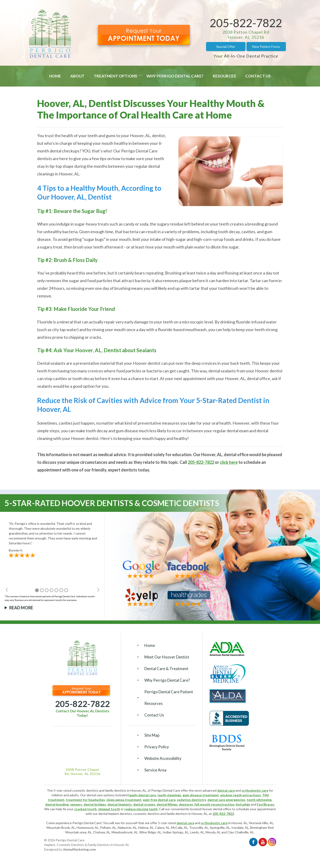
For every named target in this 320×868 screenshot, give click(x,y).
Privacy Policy (157, 747)
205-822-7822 (246, 23)
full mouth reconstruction (214, 804)
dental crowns (144, 804)
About (77, 76)
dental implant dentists (115, 814)
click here (229, 462)
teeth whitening (259, 800)
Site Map (152, 735)
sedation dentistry (191, 800)
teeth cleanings (169, 795)
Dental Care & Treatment (166, 669)
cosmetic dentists (147, 814)
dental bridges (95, 804)
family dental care (142, 795)
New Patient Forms (266, 47)
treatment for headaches (85, 800)
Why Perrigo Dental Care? (175, 76)
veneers (76, 804)
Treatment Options (115, 76)
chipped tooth (109, 809)
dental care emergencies (226, 800)
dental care (226, 790)
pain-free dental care (159, 800)
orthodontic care (255, 790)
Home (55, 76)
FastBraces (266, 804)
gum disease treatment (201, 795)
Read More (21, 608)
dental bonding (57, 804)
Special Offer (226, 47)
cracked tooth (85, 809)
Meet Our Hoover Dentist (167, 657)
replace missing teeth (141, 809)
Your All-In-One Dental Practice (246, 56)
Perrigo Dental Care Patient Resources (169, 698)
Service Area (155, 770)
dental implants (120, 804)
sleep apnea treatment (124, 800)
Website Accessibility (163, 758)
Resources (224, 76)
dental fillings (167, 804)
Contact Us (258, 76)
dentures (186, 804)
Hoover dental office (217, 809)
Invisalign (243, 804)
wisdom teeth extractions (241, 795)
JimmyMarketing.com (79, 849)
